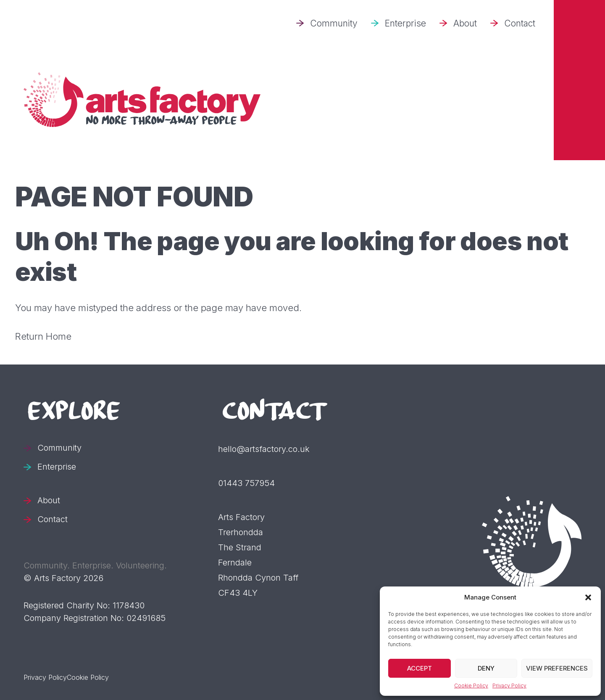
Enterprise (405, 23)
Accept (420, 668)
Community (334, 23)
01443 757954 (246, 483)
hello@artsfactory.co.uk (264, 449)
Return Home (43, 336)
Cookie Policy (471, 685)
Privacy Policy (509, 685)
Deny (486, 668)
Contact (520, 23)
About (465, 23)
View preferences (557, 668)
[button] (588, 597)
